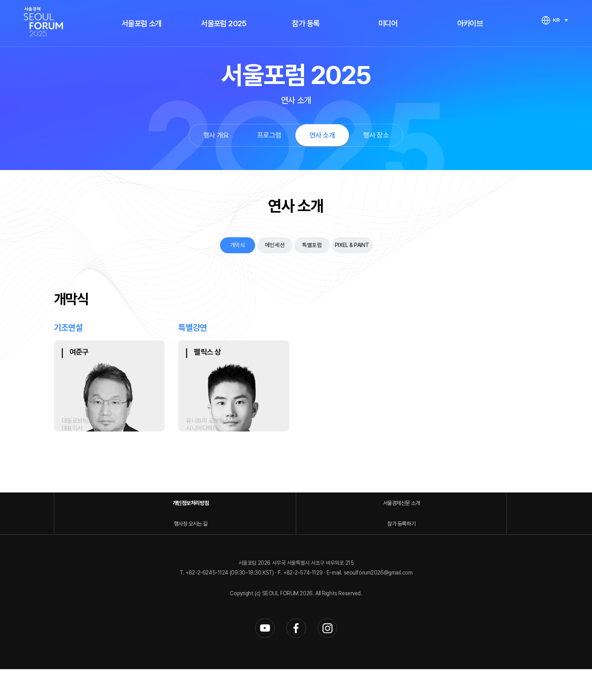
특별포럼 (312, 246)
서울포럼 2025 (224, 23)
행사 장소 (376, 135)
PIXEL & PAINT (369, 246)
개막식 (214, 246)
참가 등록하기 (478, 554)
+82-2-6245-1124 (207, 604)
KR (556, 20)
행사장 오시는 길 (357, 554)
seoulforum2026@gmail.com (378, 604)
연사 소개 (322, 135)
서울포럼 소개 (142, 23)
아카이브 (470, 23)
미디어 (388, 23)
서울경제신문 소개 (236, 554)
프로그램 (269, 135)
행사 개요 (216, 135)
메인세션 (263, 246)
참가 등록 (306, 23)
